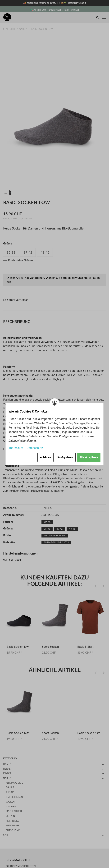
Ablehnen (45, 457)
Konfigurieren (65, 457)
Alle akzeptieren (89, 457)
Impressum (16, 448)
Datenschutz (35, 448)
